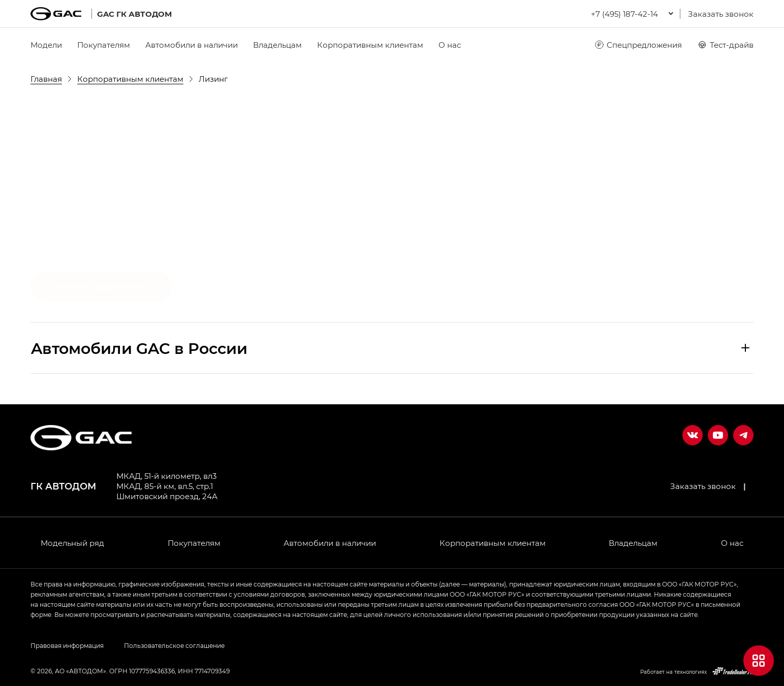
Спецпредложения (638, 45)
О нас (450, 45)
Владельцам (277, 45)
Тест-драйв (725, 45)
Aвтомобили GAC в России (139, 348)
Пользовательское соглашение (174, 645)
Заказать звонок (721, 14)
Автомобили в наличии (192, 45)
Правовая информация (67, 645)
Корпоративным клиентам (370, 45)
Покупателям (104, 45)
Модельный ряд (72, 543)
